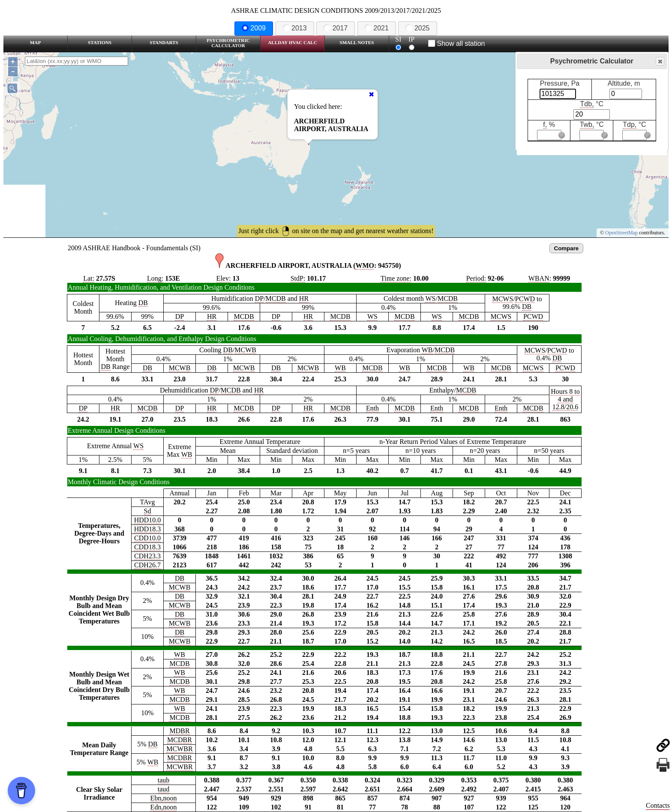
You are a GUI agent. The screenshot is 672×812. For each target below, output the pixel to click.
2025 (417, 28)
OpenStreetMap (621, 233)
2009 (254, 28)
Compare (567, 248)
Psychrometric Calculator (228, 43)
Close (660, 61)
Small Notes (357, 42)
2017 (336, 28)
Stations (100, 42)
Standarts (164, 42)
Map (35, 42)
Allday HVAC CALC (292, 42)
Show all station (457, 43)
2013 (295, 28)
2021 (377, 28)
